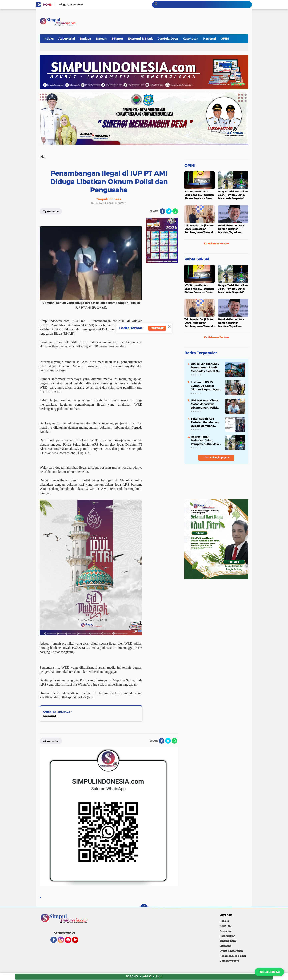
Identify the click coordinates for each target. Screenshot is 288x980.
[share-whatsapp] (175, 211)
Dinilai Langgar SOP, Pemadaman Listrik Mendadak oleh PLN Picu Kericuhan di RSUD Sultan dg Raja (205, 368)
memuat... (51, 716)
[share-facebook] (162, 211)
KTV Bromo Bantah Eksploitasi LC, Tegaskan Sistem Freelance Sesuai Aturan (199, 195)
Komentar (51, 211)
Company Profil (229, 961)
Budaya (85, 39)
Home (47, 5)
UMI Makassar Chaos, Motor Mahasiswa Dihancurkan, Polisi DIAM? (205, 404)
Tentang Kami (228, 941)
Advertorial (67, 39)
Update (157, 328)
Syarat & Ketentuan (231, 951)
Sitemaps (225, 946)
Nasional (209, 39)
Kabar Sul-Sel (197, 259)
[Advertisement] (175, 20)
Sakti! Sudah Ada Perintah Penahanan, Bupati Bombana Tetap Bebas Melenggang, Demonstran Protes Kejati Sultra (205, 422)
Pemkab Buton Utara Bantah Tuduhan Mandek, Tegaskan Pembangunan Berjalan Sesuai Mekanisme (233, 229)
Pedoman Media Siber (233, 956)
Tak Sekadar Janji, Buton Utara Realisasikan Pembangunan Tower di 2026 (199, 229)
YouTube (78, 942)
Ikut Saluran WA (269, 972)
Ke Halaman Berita (216, 244)
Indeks (49, 39)
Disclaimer (226, 931)
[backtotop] (144, 907)
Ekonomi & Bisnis (140, 39)
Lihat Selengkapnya (216, 458)
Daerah (101, 39)
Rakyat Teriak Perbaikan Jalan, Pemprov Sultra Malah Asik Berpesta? (233, 195)
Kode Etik (225, 926)
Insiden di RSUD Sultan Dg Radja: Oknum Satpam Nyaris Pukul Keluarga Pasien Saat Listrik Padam (206, 386)
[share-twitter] (169, 211)
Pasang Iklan (227, 936)
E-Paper (117, 39)
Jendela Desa (168, 39)
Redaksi (224, 921)
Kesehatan (190, 39)
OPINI (225, 39)
